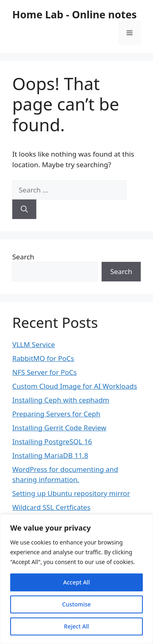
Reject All (76, 626)
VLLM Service (34, 344)
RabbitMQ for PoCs (43, 358)
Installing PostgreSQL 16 (52, 442)
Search (23, 257)
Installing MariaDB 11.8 (50, 455)
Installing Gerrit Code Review (59, 428)
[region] (76, 579)
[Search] (24, 209)
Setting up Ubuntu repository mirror (71, 493)
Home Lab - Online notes (74, 14)
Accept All (76, 582)
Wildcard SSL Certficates (51, 507)
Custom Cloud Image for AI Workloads (75, 386)
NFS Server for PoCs (44, 372)
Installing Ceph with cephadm (61, 400)
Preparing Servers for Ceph (56, 414)
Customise (76, 604)
